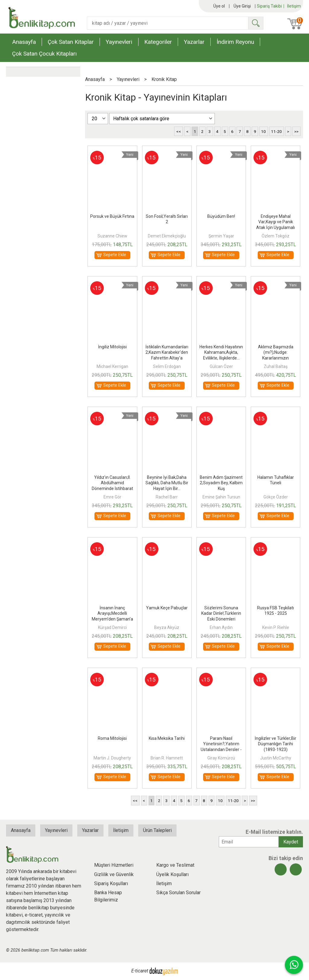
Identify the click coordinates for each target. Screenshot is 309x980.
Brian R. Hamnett (167, 758)
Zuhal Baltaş (276, 366)
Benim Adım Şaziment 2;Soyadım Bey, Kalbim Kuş (221, 483)
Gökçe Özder (276, 497)
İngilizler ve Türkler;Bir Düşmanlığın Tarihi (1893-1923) (276, 744)
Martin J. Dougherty (112, 758)
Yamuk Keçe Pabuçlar (167, 608)
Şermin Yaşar (221, 236)
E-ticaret (140, 971)
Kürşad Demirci (112, 627)
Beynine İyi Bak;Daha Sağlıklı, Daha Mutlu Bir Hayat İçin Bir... (167, 483)
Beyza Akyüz (167, 627)
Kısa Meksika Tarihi (167, 738)
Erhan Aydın (221, 627)
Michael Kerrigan (112, 366)
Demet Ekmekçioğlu (167, 236)
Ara (256, 23)
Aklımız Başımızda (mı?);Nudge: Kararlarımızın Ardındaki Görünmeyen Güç (276, 358)
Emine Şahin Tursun (221, 497)
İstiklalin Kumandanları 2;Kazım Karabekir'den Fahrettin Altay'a (167, 352)
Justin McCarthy (276, 758)
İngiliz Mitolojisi (112, 347)
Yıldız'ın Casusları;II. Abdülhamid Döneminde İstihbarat (112, 483)
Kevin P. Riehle (276, 627)
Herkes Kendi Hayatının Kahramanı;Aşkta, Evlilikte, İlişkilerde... (221, 352)
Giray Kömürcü (221, 758)
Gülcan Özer (221, 366)
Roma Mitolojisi (112, 738)
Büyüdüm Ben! (221, 216)
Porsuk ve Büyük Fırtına (112, 216)
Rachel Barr (167, 497)
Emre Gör (112, 497)
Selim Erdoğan (167, 366)
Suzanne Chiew (112, 236)
